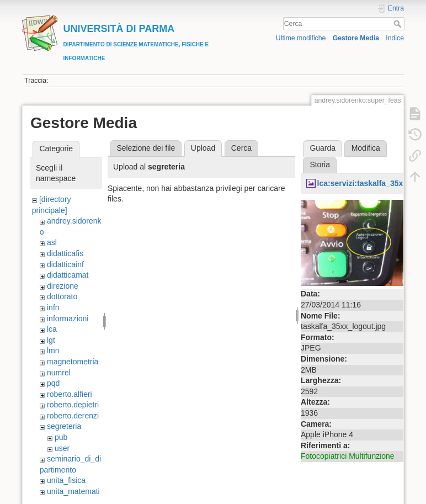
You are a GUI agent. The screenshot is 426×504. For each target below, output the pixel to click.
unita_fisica (66, 480)
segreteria (64, 426)
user (62, 448)
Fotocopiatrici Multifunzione (348, 456)
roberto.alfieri (70, 394)
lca (52, 329)
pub (61, 437)
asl (52, 242)
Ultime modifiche (301, 38)
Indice (395, 38)
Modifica (366, 148)
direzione (63, 286)
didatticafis (65, 253)
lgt (51, 340)
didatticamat (68, 275)
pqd (53, 383)
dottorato (62, 296)
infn (53, 307)
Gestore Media (356, 38)
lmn (53, 351)
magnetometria (73, 362)
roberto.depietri (73, 405)
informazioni (68, 319)
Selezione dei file (146, 148)
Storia (320, 165)
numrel (59, 373)
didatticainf (65, 264)
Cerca (399, 24)
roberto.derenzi (73, 416)
